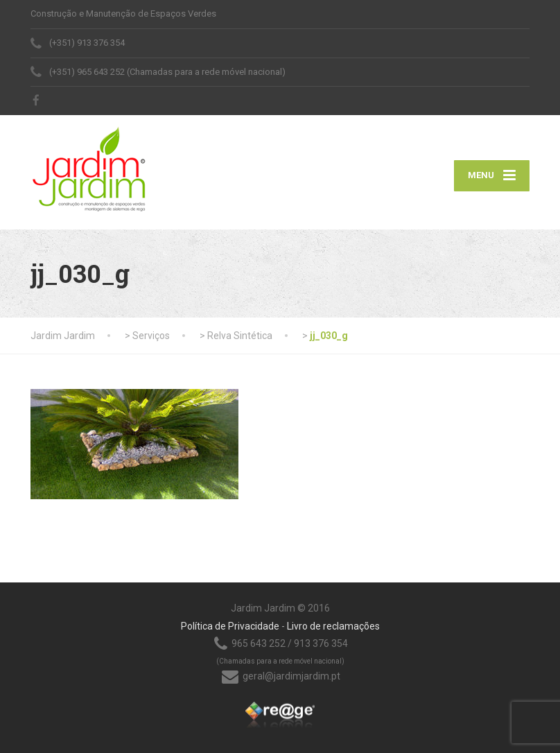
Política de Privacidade (230, 626)
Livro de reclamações (333, 626)
